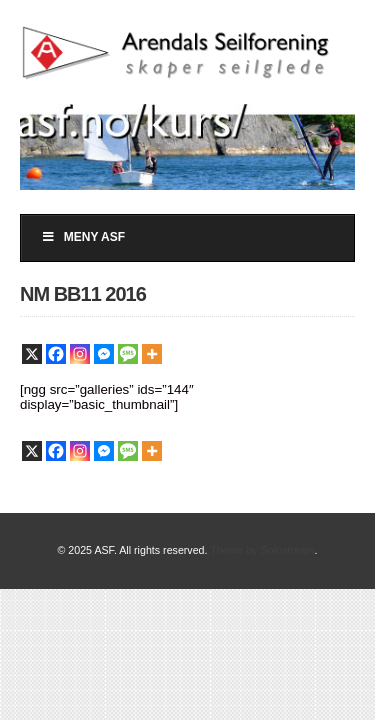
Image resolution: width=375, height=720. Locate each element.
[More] (152, 354)
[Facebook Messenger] (104, 354)
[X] (32, 354)
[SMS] (128, 354)
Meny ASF (83, 237)
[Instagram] (80, 354)
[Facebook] (56, 354)
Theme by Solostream (262, 550)
